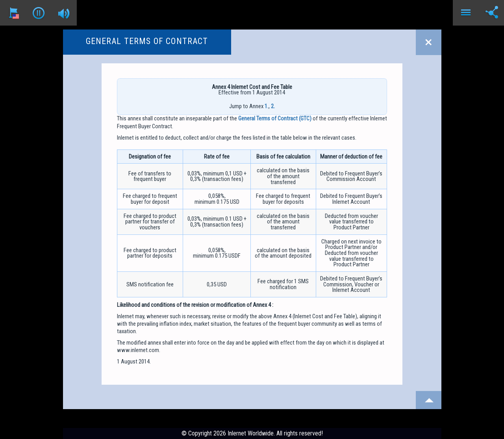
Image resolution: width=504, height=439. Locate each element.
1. (267, 106)
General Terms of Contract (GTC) (275, 118)
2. (273, 106)
